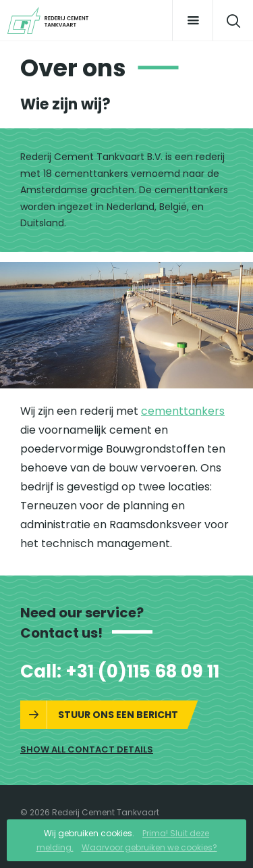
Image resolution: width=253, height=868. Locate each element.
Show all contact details (87, 749)
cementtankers (183, 411)
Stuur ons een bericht (118, 715)
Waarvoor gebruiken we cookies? (149, 847)
